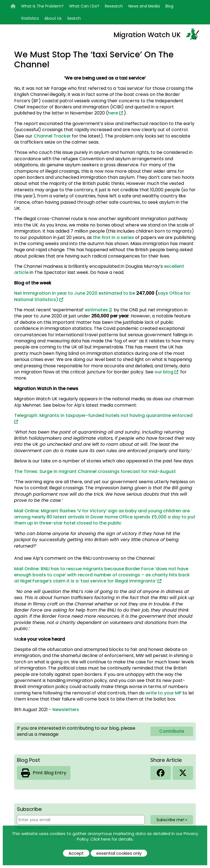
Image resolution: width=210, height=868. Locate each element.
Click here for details (112, 839)
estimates (96, 310)
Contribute (172, 731)
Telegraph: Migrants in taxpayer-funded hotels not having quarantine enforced (103, 415)
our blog (164, 372)
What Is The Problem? (42, 6)
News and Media (144, 6)
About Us (53, 18)
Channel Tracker (52, 136)
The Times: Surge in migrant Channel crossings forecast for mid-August (95, 471)
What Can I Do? (84, 6)
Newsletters (66, 710)
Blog (169, 6)
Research (114, 6)
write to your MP (164, 693)
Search (74, 18)
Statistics (30, 18)
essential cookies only (119, 853)
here (113, 113)
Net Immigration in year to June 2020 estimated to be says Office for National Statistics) (102, 296)
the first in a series (113, 237)
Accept (76, 853)
